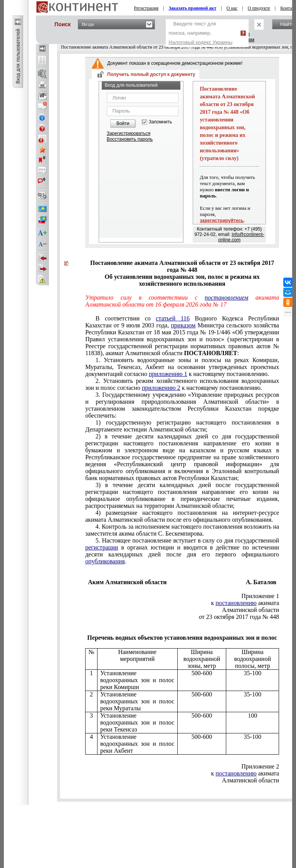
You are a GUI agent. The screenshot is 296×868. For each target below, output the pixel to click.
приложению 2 (161, 388)
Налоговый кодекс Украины (201, 42)
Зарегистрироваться (129, 133)
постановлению (236, 603)
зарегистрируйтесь (222, 221)
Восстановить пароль (130, 139)
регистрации (102, 547)
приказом (183, 325)
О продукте (259, 8)
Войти (123, 123)
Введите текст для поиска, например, (201, 33)
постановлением (226, 297)
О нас (232, 8)
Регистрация (146, 8)
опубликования (105, 561)
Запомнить (160, 122)
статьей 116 (173, 318)
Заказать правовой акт (193, 8)
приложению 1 (168, 374)
